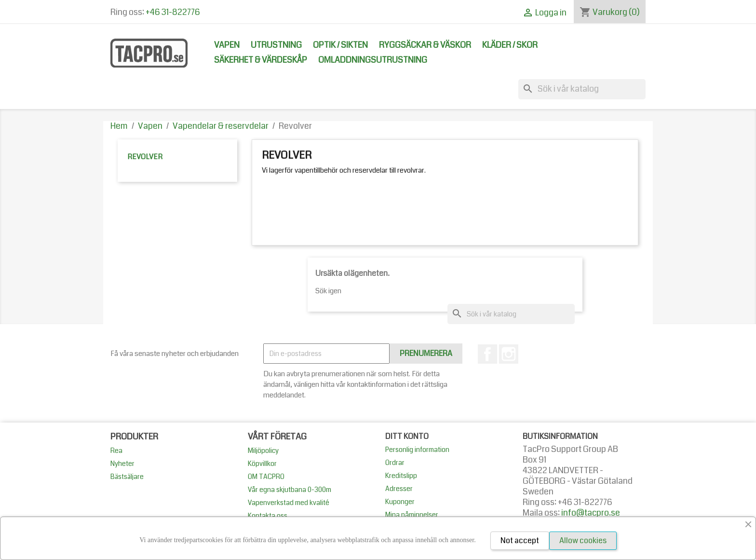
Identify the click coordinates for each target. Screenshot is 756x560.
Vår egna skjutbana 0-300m (290, 490)
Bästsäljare (127, 477)
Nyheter (122, 464)
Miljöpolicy (263, 451)
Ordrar (395, 463)
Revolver (145, 157)
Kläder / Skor (510, 45)
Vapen (227, 45)
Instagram (509, 354)
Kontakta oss (268, 516)
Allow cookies (583, 540)
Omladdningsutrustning (373, 60)
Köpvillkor (262, 464)
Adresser (399, 489)
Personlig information (417, 450)
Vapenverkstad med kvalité (289, 503)
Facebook (487, 354)
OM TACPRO (266, 477)
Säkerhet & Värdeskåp (261, 60)
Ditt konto (407, 436)
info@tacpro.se (591, 513)
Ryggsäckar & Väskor (425, 45)
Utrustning (276, 45)
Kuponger (400, 502)
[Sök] (582, 89)
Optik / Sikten (340, 45)
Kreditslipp (401, 476)
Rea (116, 451)
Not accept (520, 540)
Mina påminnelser (412, 515)
